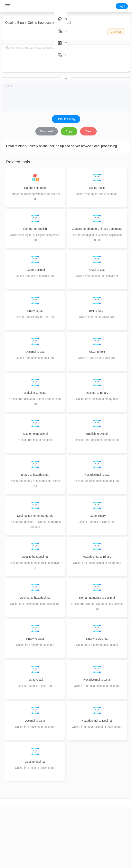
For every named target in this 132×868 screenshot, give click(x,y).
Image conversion (77, 824)
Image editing (77, 838)
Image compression (77, 817)
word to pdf (99, 821)
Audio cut (33, 817)
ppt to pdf (99, 835)
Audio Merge (33, 838)
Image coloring (77, 845)
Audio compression (33, 831)
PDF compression (55, 821)
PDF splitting (55, 835)
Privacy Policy (121, 831)
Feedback (121, 824)
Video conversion (11, 831)
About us (121, 817)
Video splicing (11, 845)
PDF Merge (55, 828)
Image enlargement (77, 831)
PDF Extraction (55, 843)
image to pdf (99, 828)
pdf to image (99, 843)
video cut (11, 817)
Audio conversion (33, 824)
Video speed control (11, 852)
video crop (11, 824)
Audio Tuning (33, 845)
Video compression (11, 838)
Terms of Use (121, 838)
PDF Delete (55, 850)
